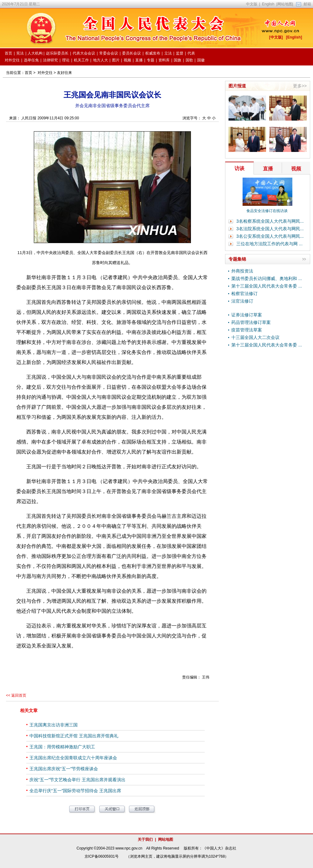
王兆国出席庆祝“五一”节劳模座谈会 (64, 769)
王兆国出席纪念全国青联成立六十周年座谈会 (73, 758)
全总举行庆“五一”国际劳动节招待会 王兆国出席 (75, 791)
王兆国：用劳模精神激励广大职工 (62, 747)
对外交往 (45, 73)
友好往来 (64, 73)
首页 (28, 73)
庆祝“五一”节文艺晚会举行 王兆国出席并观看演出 (77, 780)
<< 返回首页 (16, 695)
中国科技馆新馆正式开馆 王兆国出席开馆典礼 (74, 736)
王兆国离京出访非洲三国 (54, 725)
